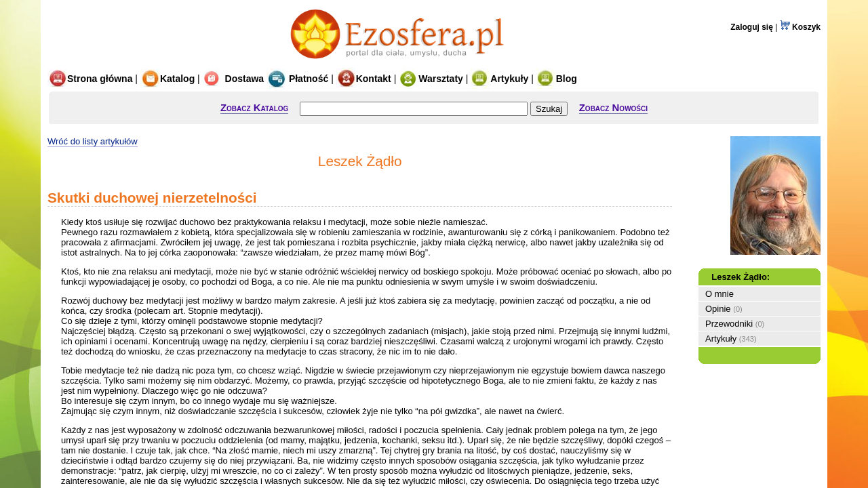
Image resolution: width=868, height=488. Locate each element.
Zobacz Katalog (254, 107)
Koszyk (800, 27)
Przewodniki (729, 324)
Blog (557, 79)
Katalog (167, 79)
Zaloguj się (752, 27)
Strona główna (90, 79)
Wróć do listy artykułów (93, 141)
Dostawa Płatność (266, 79)
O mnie (719, 294)
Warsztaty (431, 79)
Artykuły (499, 79)
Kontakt (364, 79)
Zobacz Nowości (613, 107)
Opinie (718, 309)
